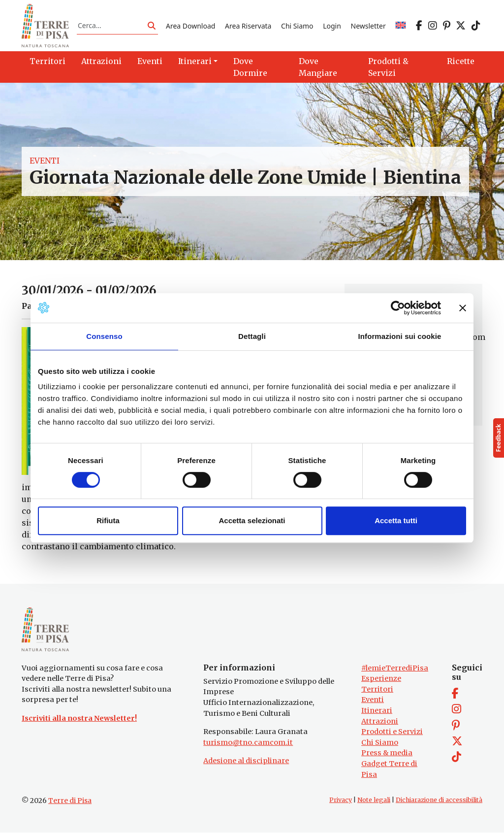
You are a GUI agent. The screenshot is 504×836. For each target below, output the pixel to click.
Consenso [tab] (104, 336)
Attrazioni (380, 724)
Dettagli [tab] (252, 336)
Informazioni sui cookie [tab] (400, 336)
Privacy (341, 803)
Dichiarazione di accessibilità (439, 803)
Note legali (374, 803)
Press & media (387, 756)
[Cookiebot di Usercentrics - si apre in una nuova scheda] (398, 308)
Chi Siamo (297, 26)
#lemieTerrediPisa (395, 671)
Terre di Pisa (70, 804)
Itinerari (377, 714)
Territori (377, 693)
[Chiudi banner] (463, 308)
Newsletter (368, 26)
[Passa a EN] (401, 26)
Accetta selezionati (252, 520)
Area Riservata (248, 26)
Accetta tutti (396, 520)
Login (332, 26)
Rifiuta (108, 520)
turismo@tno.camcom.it (248, 746)
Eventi (45, 162)
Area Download (190, 26)
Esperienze (381, 682)
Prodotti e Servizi (392, 735)
